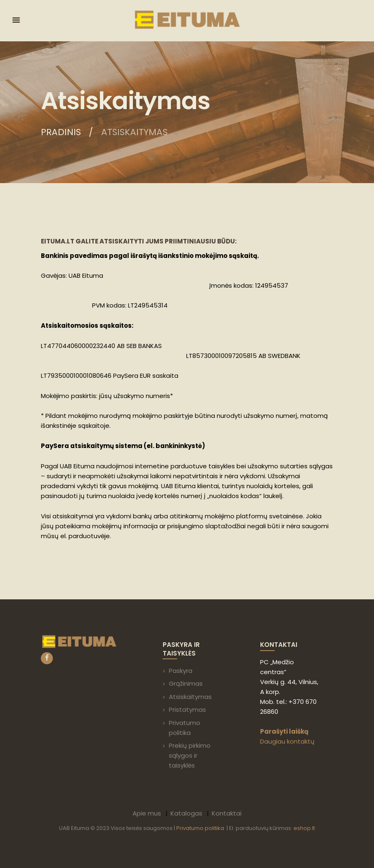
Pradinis (61, 132)
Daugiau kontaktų (287, 741)
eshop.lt (304, 828)
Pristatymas (187, 709)
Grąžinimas (186, 683)
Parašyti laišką (284, 731)
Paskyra (181, 671)
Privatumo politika (201, 828)
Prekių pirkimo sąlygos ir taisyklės (190, 755)
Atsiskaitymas (190, 697)
